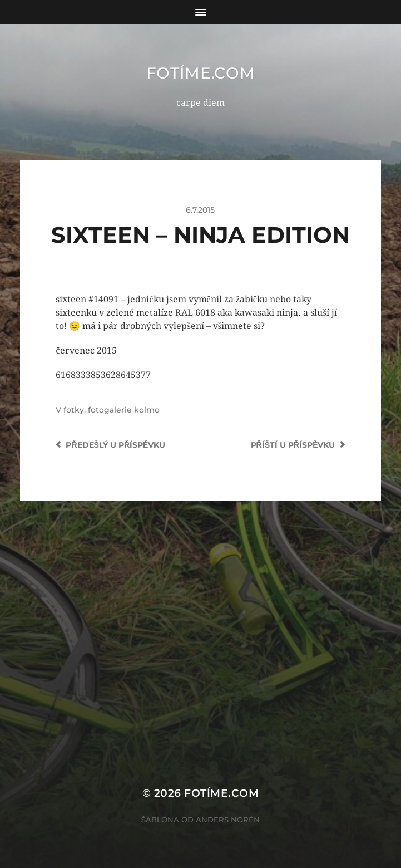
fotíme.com (201, 73)
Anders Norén (228, 820)
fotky (74, 410)
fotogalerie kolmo (124, 410)
